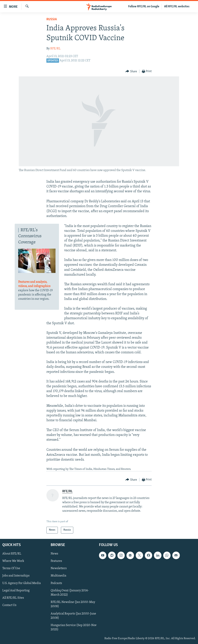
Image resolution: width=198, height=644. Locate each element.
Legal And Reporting (16, 591)
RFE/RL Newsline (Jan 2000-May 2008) (73, 604)
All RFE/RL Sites (13, 598)
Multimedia (58, 576)
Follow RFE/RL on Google (144, 7)
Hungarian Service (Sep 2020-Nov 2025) (74, 627)
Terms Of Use (11, 568)
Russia (52, 19)
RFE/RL (55, 49)
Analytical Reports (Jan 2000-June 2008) (73, 616)
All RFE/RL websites (177, 7)
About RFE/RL (12, 554)
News (54, 554)
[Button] (131, 71)
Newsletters (59, 568)
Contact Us (9, 605)
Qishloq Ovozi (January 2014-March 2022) (70, 593)
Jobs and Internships (16, 576)
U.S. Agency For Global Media (22, 583)
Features (56, 561)
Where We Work (13, 561)
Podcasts (56, 583)
